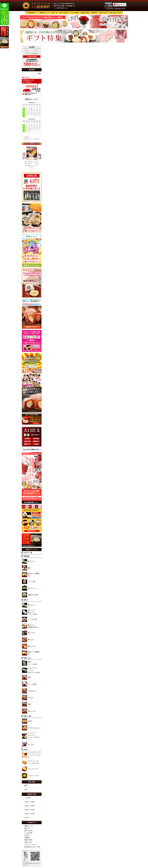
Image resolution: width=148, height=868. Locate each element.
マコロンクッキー (34, 776)
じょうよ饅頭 (32, 684)
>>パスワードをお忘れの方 (32, 53)
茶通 (29, 704)
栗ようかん (31, 633)
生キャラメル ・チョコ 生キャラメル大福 (34, 670)
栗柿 (29, 568)
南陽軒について (29, 826)
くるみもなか (32, 691)
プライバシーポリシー (31, 844)
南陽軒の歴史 (28, 840)
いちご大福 (31, 581)
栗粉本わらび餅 (33, 595)
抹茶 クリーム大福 (32, 663)
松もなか (31, 698)
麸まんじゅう (32, 711)
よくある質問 (28, 833)
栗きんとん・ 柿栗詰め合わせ (33, 626)
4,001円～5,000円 (30, 814)
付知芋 (30, 721)
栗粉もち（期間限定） (34, 575)
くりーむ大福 (32, 619)
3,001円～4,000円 (30, 810)
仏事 (26, 789)
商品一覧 (27, 828)
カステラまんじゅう (34, 728)
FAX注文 (27, 835)
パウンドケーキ (33, 769)
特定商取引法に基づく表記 (32, 847)
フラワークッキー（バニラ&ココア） (34, 762)
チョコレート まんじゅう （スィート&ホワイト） (34, 736)
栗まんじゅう (32, 646)
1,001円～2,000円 (30, 802)
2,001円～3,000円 (30, 806)
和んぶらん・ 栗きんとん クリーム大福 (32, 612)
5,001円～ (27, 818)
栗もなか (31, 639)
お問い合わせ (28, 842)
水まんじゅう (32, 588)
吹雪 (29, 677)
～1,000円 (27, 798)
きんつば (31, 744)
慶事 (26, 785)
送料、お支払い (29, 831)
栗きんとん (31, 561)
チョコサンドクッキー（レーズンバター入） (34, 755)
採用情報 (27, 838)
